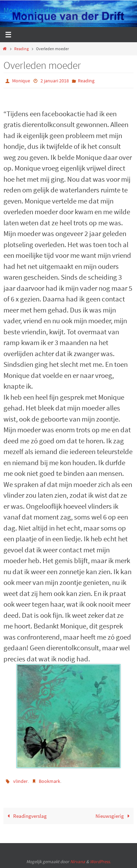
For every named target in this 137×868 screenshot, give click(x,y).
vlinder (20, 781)
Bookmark (49, 781)
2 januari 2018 (55, 81)
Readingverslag (26, 816)
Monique (21, 81)
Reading (21, 49)
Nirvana (78, 862)
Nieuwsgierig (114, 816)
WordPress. (100, 862)
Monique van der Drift (37, 10)
